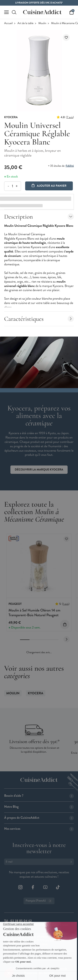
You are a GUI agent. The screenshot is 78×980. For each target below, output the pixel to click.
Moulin (42, 23)
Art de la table (25, 23)
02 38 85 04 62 (21, 921)
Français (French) (39, 901)
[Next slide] (67, 639)
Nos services (39, 829)
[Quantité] (12, 186)
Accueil (8, 23)
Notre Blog (39, 807)
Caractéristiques (39, 319)
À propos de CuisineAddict (39, 818)
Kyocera (36, 693)
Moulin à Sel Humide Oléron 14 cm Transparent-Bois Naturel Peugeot (34, 613)
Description (39, 217)
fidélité (70, 166)
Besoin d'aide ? (39, 796)
